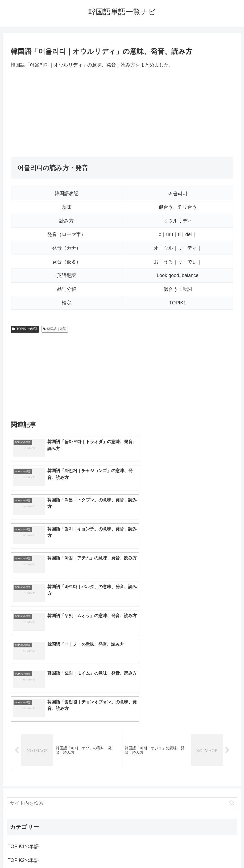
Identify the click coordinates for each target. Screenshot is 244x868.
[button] (232, 660)
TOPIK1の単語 (25, 329)
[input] (122, 660)
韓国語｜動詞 (55, 329)
